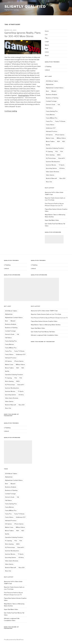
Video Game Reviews (52, 172)
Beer (47, 91)
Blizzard (54, 91)
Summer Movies (51, 165)
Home (47, 31)
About (47, 56)
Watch (47, 45)
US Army (62, 168)
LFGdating (48, 67)
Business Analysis (51, 94)
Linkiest (47, 70)
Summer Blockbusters (53, 162)
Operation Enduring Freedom (55, 148)
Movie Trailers (50, 141)
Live (46, 35)
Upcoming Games (51, 168)
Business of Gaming (52, 98)
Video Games (50, 175)
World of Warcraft (51, 178)
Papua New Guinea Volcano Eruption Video (44, 321)
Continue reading (11, 111)
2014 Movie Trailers (52, 81)
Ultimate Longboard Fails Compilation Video (44, 335)
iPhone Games (60, 135)
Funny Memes (50, 115)
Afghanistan (50, 84)
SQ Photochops (51, 158)
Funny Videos (50, 125)
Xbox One (49, 182)
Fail (59, 105)
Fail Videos (49, 108)
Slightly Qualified (25, 7)
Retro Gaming (50, 155)
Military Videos (61, 138)
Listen (47, 52)
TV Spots (61, 165)
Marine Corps (50, 138)
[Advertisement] (54, 239)
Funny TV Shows (60, 121)
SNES (59, 155)
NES (64, 141)
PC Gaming (49, 152)
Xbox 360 (62, 178)
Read (46, 49)
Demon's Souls (51, 105)
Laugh (47, 42)
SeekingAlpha (24, 95)
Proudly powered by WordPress (14, 640)
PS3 (56, 152)
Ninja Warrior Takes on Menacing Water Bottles (46, 325)
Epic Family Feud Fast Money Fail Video (43, 332)
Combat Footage (51, 101)
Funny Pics (49, 121)
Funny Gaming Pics (52, 111)
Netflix (48, 145)
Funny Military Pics (52, 118)
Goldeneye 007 (51, 128)
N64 (58, 141)
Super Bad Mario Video (52, 220)
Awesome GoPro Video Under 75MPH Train (44, 311)
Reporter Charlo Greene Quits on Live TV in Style (46, 314)
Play (46, 38)
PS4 (61, 152)
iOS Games (49, 135)
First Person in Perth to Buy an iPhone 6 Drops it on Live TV (49, 318)
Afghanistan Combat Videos (55, 88)
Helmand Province (52, 131)
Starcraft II (62, 158)
